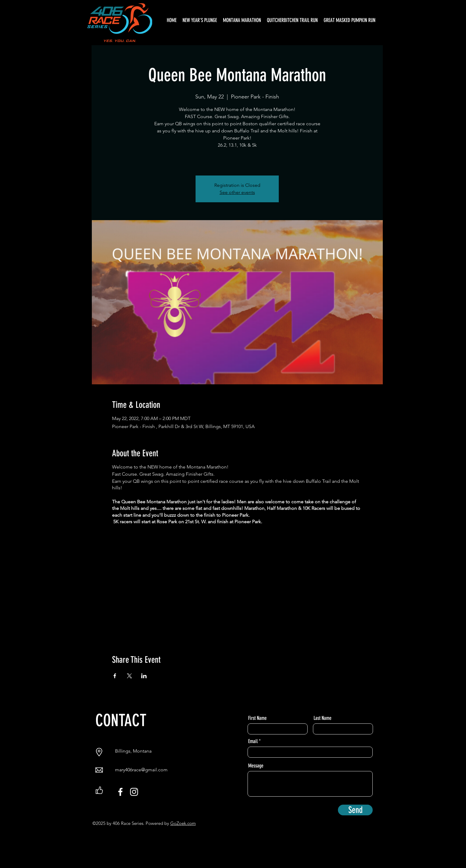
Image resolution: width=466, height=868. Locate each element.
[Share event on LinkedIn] (144, 676)
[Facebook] (120, 792)
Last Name (322, 718)
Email (253, 741)
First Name (257, 718)
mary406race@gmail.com (141, 770)
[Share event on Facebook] (115, 676)
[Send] (355, 810)
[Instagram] (134, 792)
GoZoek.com (183, 823)
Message (256, 766)
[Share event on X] (129, 676)
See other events (237, 192)
